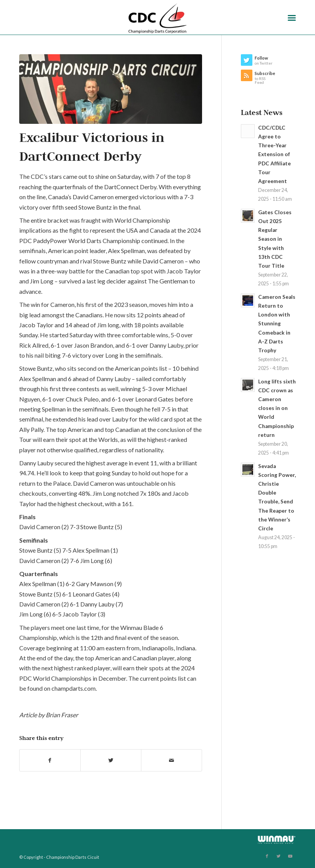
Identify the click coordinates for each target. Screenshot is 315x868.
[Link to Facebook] (267, 856)
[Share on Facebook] (50, 760)
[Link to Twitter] (279, 856)
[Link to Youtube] (290, 856)
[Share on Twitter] (111, 760)
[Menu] (292, 17)
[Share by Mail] (172, 760)
